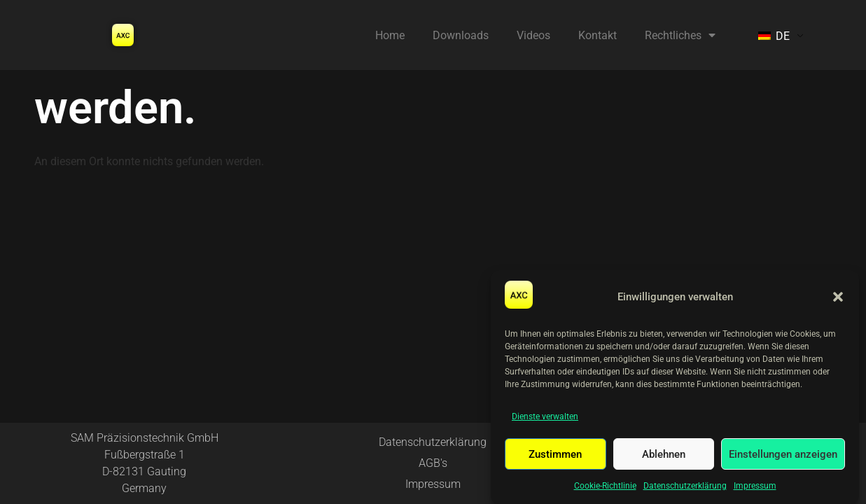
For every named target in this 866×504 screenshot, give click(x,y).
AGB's (433, 463)
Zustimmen (555, 454)
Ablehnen (664, 454)
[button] (838, 297)
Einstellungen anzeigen (783, 454)
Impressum (755, 486)
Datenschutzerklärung (685, 486)
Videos (533, 35)
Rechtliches (680, 35)
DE (774, 36)
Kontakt (598, 35)
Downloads (461, 35)
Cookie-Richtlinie (605, 486)
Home (390, 35)
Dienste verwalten (545, 416)
